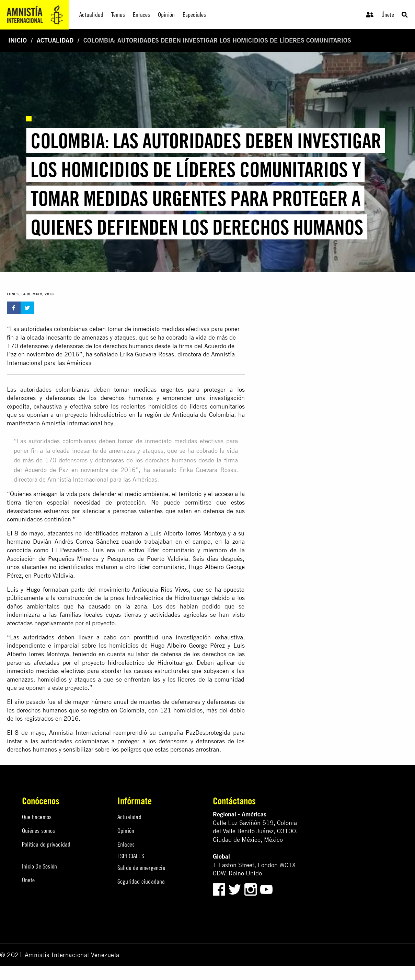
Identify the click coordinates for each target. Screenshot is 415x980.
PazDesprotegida (208, 733)
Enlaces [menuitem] (141, 15)
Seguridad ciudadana (141, 881)
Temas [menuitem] (118, 15)
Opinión (126, 831)
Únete (388, 15)
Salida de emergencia (141, 868)
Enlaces (126, 844)
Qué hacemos (37, 817)
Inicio (18, 40)
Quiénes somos (39, 831)
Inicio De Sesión (39, 866)
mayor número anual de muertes (117, 702)
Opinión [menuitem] (166, 15)
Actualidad (55, 40)
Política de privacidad (46, 844)
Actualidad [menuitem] (91, 15)
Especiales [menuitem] (194, 15)
